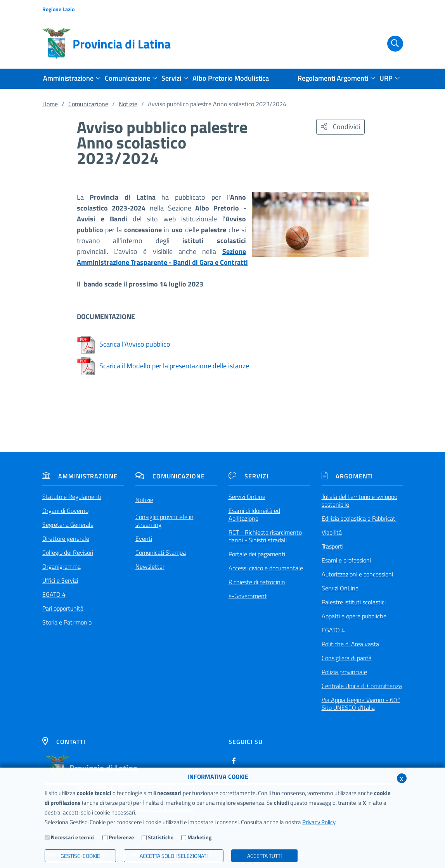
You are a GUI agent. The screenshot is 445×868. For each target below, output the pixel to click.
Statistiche (161, 837)
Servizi (248, 476)
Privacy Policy (319, 822)
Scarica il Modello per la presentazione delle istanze (163, 366)
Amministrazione (80, 476)
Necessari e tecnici (73, 837)
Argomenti (347, 476)
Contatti (64, 742)
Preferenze (121, 837)
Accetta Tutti (264, 856)
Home (50, 104)
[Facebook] (234, 761)
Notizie (128, 104)
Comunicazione (88, 104)
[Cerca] (391, 44)
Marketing (199, 837)
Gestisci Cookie (80, 856)
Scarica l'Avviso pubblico (124, 344)
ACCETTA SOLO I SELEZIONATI (174, 856)
